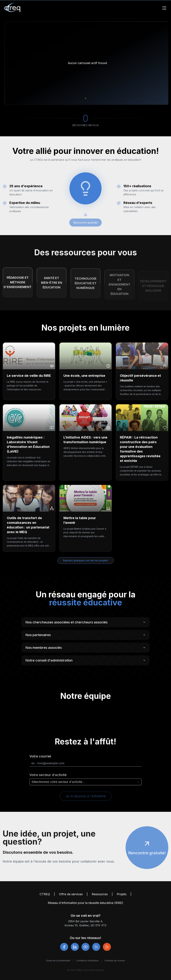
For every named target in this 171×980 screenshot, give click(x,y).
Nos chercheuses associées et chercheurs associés (85, 624)
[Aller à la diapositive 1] (85, 98)
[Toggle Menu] (164, 8)
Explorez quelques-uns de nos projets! (86, 560)
